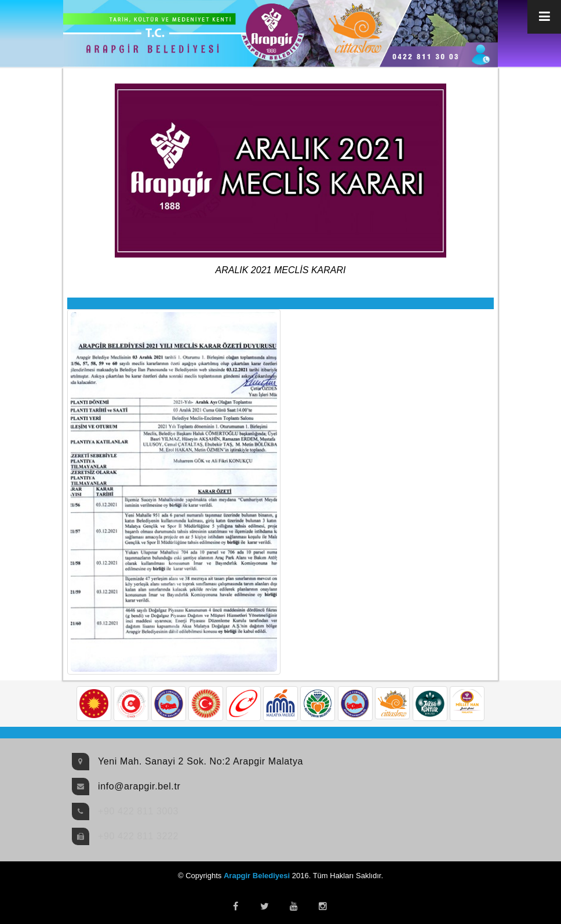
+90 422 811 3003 (138, 811)
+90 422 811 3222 (138, 836)
